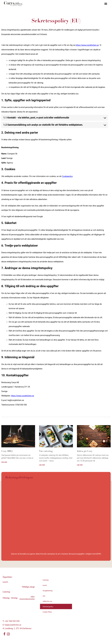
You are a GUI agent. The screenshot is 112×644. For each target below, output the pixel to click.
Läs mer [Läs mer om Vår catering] (42, 465)
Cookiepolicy (67, 176)
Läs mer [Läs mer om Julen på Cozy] (80, 465)
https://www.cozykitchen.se (87, 45)
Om (44, 596)
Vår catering (46, 451)
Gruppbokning (48, 591)
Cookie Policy (47, 612)
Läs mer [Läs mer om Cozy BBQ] (4, 462)
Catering (46, 580)
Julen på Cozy (85, 451)
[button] (106, 4)
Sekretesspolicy (48, 606)
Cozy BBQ (7, 451)
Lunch (45, 585)
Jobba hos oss (47, 601)
